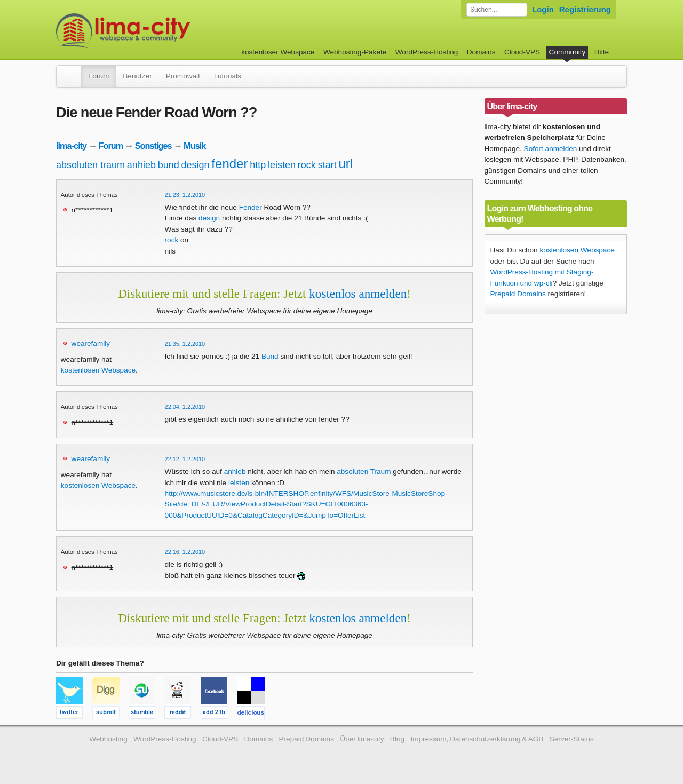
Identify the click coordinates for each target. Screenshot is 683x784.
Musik (194, 146)
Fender (251, 207)
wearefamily (91, 343)
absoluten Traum (364, 472)
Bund (270, 356)
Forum (98, 76)
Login (543, 9)
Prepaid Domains (518, 294)
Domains (481, 52)
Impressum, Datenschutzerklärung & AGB (477, 739)
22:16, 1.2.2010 (185, 552)
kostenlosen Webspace (98, 370)
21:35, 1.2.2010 (185, 344)
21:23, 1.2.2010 (185, 195)
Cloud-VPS (522, 52)
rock (307, 165)
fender (229, 164)
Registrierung (585, 9)
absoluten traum (90, 165)
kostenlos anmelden (358, 294)
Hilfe (602, 52)
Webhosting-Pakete (355, 52)
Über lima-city (362, 739)
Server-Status (572, 739)
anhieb (141, 165)
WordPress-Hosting (427, 52)
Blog (397, 739)
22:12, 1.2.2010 (185, 459)
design (196, 165)
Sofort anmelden (551, 149)
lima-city (71, 146)
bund (169, 165)
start (327, 165)
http (258, 165)
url (346, 164)
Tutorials (227, 76)
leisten (282, 165)
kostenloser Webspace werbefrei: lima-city (163, 31)
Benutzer (137, 76)
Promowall (183, 76)
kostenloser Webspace (278, 52)
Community (567, 52)
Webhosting (108, 739)
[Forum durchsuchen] (497, 10)
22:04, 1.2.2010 (185, 407)
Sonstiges (153, 146)
